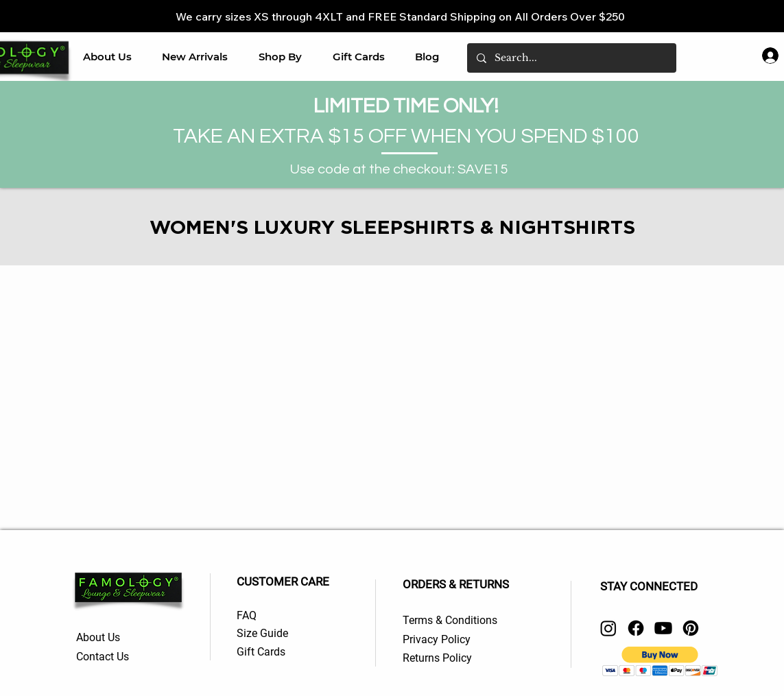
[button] (281, 57)
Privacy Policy (437, 639)
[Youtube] (663, 628)
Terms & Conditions (450, 620)
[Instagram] (608, 628)
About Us (99, 637)
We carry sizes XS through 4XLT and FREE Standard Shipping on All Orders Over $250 (400, 16)
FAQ (247, 615)
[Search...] (571, 58)
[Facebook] (636, 628)
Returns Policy (439, 658)
